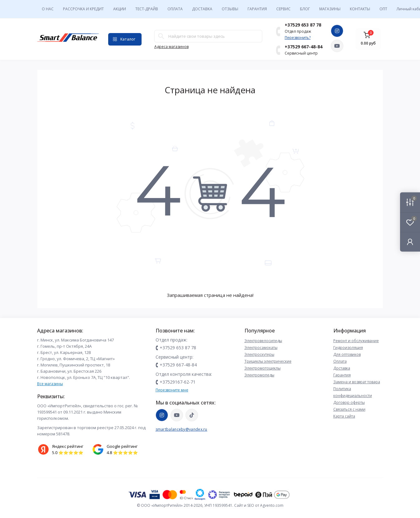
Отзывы (230, 9)
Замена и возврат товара (357, 382)
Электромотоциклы (263, 368)
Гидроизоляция (348, 348)
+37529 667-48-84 (304, 47)
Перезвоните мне (172, 390)
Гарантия (257, 9)
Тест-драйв (147, 9)
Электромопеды (259, 375)
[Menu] (125, 39)
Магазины (330, 9)
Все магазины (50, 384)
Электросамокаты (261, 348)
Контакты (360, 9)
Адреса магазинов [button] (171, 47)
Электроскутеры (259, 354)
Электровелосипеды (263, 341)
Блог (305, 9)
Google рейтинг (122, 446)
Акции (120, 9)
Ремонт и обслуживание (356, 341)
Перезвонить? (298, 38)
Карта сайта (344, 416)
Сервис (283, 9)
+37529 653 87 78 (303, 25)
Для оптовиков (347, 354)
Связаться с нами (349, 409)
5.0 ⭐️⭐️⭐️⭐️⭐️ (68, 453)
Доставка (202, 9)
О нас (48, 9)
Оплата (175, 9)
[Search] (161, 36)
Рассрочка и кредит (83, 9)
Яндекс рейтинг (68, 446)
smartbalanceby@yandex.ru (181, 429)
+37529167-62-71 (178, 382)
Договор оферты (349, 402)
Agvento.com (272, 505)
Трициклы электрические (268, 361)
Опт (383, 9)
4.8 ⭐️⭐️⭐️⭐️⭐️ (122, 453)
